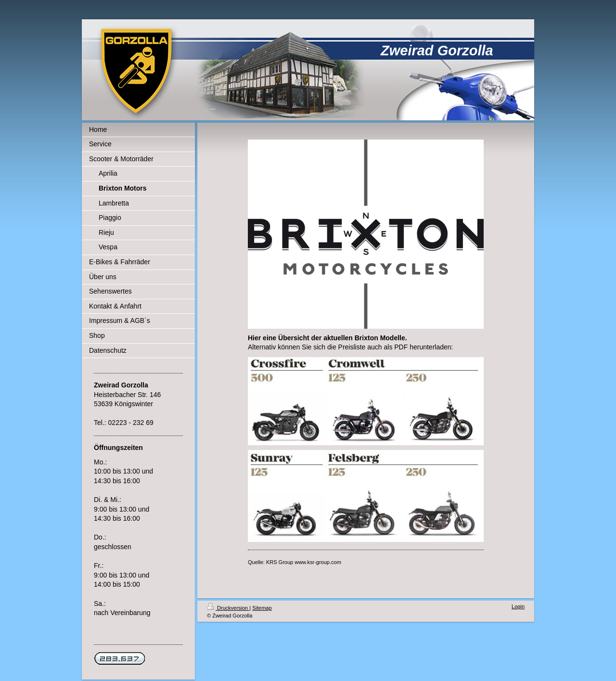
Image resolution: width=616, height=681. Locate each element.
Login (518, 606)
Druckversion (228, 608)
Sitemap (262, 608)
